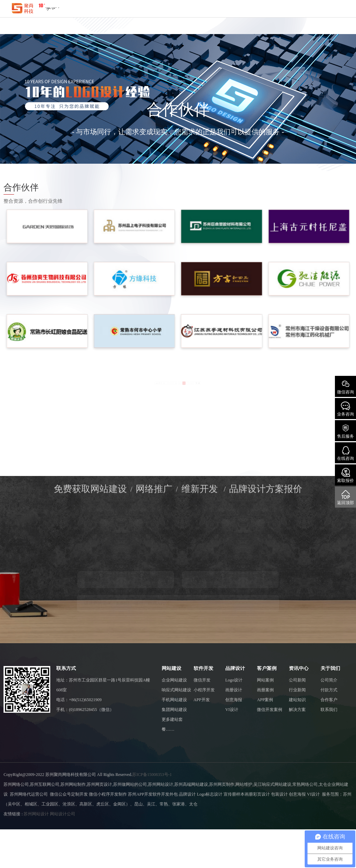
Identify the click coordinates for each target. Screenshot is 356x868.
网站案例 (265, 680)
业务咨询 (345, 409)
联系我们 (329, 710)
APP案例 (265, 700)
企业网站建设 (174, 680)
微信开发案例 (270, 710)
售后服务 (345, 431)
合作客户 (329, 700)
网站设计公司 (63, 814)
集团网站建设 (174, 710)
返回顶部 (345, 498)
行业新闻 (297, 690)
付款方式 (329, 690)
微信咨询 (345, 387)
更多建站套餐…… (172, 724)
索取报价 (345, 475)
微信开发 (202, 680)
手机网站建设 (174, 700)
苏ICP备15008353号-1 (152, 775)
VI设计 (232, 710)
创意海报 (234, 700)
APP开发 (202, 700)
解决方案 (297, 710)
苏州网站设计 (36, 814)
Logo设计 (234, 680)
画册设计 (234, 690)
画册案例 (265, 690)
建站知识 (297, 700)
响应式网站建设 (176, 690)
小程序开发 (204, 690)
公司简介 (329, 680)
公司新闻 (297, 680)
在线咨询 (345, 453)
